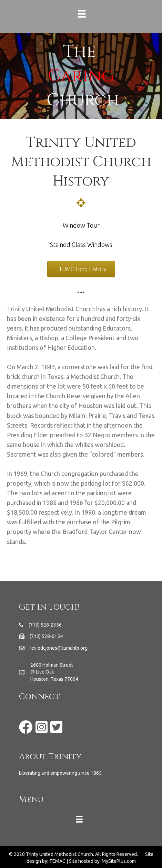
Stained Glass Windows (81, 245)
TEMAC (57, 861)
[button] (81, 269)
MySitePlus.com (119, 861)
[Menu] (81, 14)
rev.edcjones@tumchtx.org (59, 648)
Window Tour (81, 225)
